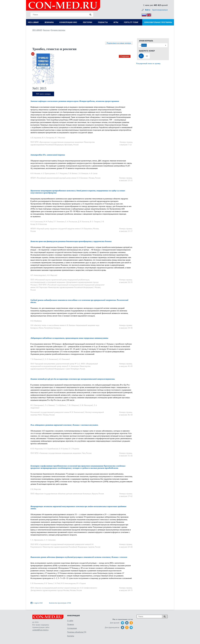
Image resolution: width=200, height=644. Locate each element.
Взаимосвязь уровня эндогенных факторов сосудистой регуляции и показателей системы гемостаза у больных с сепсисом (79, 557)
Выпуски (46, 30)
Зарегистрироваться (160, 10)
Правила (71, 624)
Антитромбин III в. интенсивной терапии (48, 155)
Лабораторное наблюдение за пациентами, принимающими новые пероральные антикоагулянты (69, 338)
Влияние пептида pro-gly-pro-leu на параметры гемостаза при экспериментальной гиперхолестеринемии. (73, 379)
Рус (143, 15)
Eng (148, 15)
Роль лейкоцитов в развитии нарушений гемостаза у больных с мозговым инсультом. (64, 425)
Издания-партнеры (58, 30)
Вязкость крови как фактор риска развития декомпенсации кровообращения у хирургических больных (71, 241)
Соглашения (72, 628)
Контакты (71, 636)
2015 (144, 45)
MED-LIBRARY (33, 22)
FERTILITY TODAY (131, 22)
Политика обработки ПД (77, 632)
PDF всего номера (43, 94)
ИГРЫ (116, 22)
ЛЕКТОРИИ (87, 22)
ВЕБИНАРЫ (49, 22)
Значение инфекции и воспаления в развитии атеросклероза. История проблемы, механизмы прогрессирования (75, 101)
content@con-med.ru (40, 630)
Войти (148, 10)
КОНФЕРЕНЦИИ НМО (68, 22)
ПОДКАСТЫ (103, 22)
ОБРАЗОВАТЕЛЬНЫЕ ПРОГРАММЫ (158, 22)
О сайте (70, 621)
